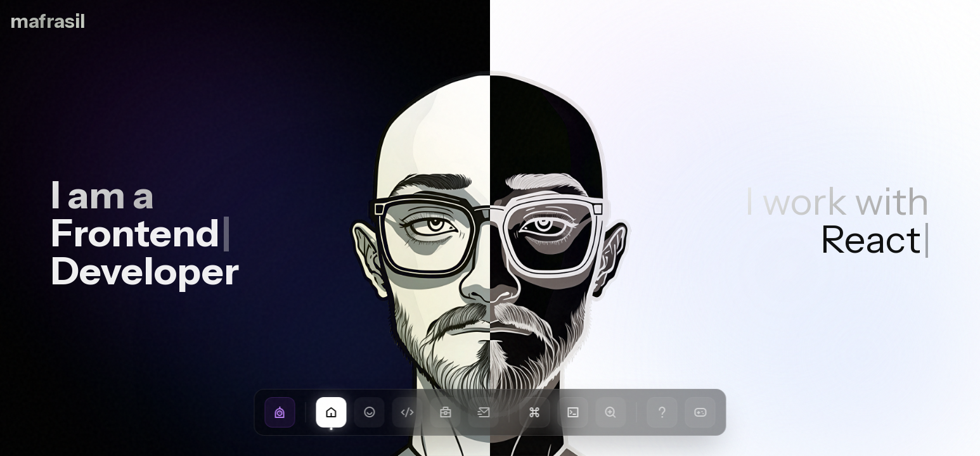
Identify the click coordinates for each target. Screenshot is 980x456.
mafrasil (48, 22)
